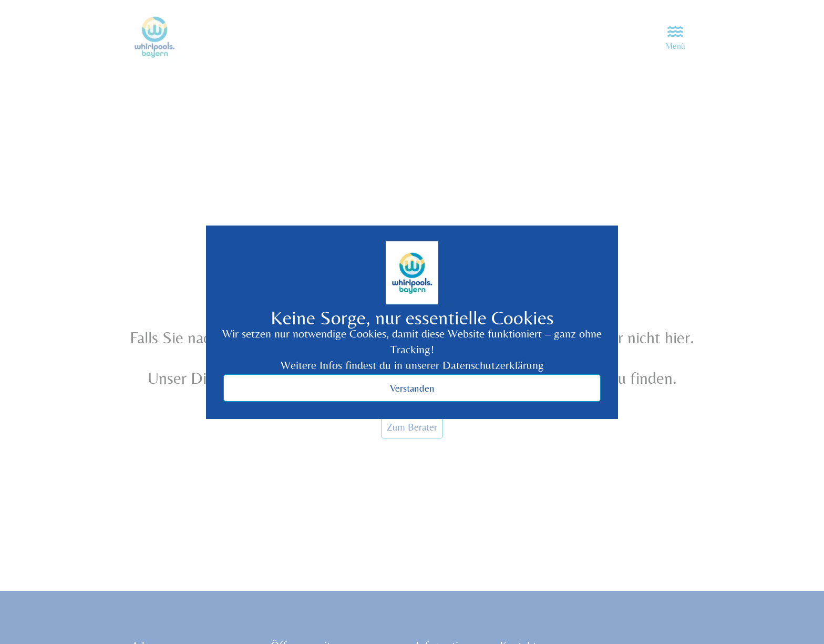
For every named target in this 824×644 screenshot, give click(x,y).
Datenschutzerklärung (493, 365)
